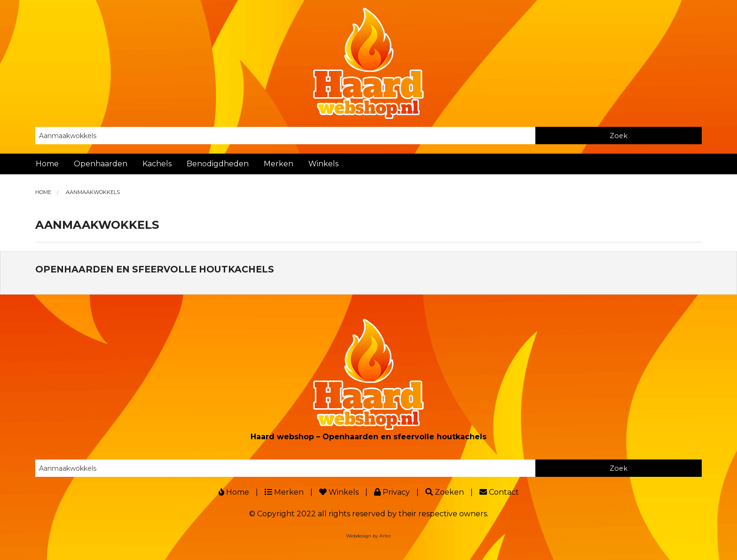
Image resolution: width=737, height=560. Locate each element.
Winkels (323, 164)
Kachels (157, 164)
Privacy (392, 492)
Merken (278, 164)
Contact (499, 492)
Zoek (619, 136)
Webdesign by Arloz (368, 536)
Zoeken (445, 492)
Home (47, 164)
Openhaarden (101, 164)
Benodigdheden (218, 164)
